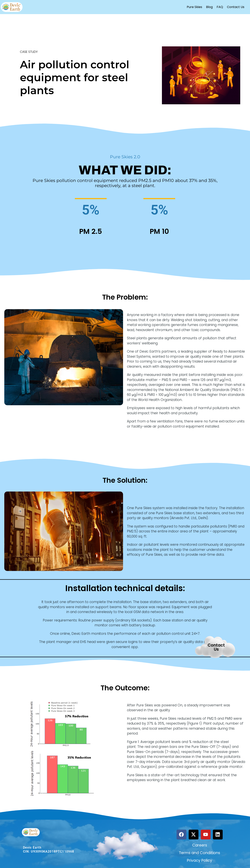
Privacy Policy (200, 860)
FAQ (220, 7)
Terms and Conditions (200, 853)
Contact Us (236, 7)
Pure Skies (194, 7)
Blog (209, 7)
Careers (200, 845)
